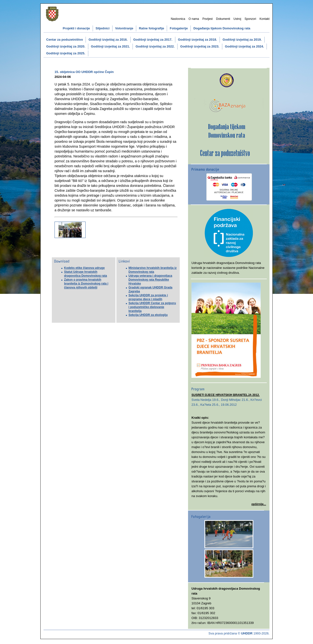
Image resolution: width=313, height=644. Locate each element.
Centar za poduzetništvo (65, 40)
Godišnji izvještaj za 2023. (200, 46)
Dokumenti (223, 19)
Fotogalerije (179, 28)
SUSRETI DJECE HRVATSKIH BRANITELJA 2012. (226, 395)
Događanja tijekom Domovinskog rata (222, 28)
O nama (194, 19)
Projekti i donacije (76, 28)
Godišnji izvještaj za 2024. (245, 46)
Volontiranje (124, 28)
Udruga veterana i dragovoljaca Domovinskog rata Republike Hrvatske (151, 280)
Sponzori (250, 19)
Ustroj (237, 19)
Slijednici (103, 28)
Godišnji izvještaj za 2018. (198, 40)
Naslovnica (178, 19)
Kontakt (264, 19)
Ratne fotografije (151, 28)
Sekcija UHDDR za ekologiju (148, 315)
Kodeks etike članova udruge (84, 268)
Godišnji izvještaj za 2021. (111, 46)
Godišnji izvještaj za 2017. (153, 40)
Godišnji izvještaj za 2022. (155, 46)
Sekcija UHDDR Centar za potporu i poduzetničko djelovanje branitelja (152, 307)
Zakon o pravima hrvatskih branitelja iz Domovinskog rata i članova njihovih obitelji (86, 284)
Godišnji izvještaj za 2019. (242, 40)
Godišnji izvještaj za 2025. (66, 53)
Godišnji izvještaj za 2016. (108, 40)
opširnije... (259, 504)
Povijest (208, 19)
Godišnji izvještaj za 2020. (66, 46)
